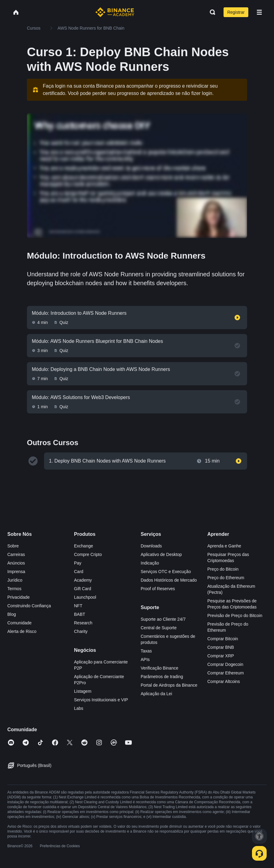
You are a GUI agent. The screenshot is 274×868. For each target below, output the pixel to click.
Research (83, 623)
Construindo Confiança (29, 606)
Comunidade (19, 623)
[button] (259, 12)
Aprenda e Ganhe (224, 546)
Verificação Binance (159, 668)
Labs (79, 708)
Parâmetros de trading (162, 677)
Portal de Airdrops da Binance (169, 685)
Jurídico (15, 580)
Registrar (236, 12)
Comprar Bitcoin (223, 639)
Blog (12, 614)
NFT (78, 606)
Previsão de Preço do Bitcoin (235, 616)
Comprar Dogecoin (225, 664)
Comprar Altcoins (224, 681)
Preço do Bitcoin (223, 569)
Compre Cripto (88, 554)
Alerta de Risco (22, 631)
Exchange (83, 546)
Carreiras (16, 554)
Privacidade (19, 597)
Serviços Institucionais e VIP (101, 700)
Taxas (146, 651)
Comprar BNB (221, 647)
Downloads (151, 546)
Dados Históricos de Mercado (169, 580)
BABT (80, 614)
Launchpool (85, 597)
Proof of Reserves (158, 589)
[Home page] (115, 12)
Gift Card (83, 589)
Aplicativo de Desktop (161, 554)
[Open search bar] (211, 12)
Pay (78, 563)
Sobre (13, 546)
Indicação (150, 563)
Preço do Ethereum (226, 578)
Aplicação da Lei (156, 694)
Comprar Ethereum (226, 673)
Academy (83, 580)
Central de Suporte (159, 628)
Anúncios (16, 563)
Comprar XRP (221, 656)
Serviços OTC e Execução (166, 572)
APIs (145, 659)
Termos (14, 589)
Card (79, 572)
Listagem (83, 691)
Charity (81, 631)
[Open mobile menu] (259, 12)
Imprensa (16, 572)
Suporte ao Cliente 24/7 (163, 619)
